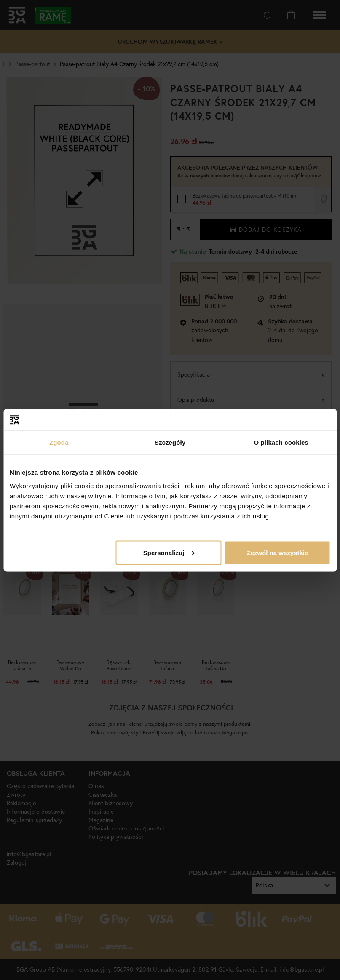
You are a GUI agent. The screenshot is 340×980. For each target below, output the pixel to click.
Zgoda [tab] (59, 442)
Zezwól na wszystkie (277, 552)
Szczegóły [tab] (170, 442)
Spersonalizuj (169, 552)
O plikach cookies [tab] (281, 442)
